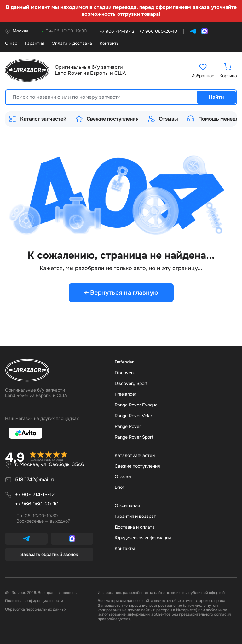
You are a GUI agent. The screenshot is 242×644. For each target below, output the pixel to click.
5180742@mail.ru (35, 480)
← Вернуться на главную (121, 293)
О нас (11, 43)
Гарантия (35, 43)
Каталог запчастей (38, 119)
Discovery (125, 373)
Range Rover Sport (134, 437)
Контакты (110, 43)
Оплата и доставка (72, 43)
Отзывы (163, 119)
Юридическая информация (143, 538)
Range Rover (128, 426)
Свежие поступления (107, 119)
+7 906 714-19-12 (35, 495)
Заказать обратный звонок (49, 554)
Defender (124, 362)
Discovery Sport (131, 383)
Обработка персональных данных (36, 609)
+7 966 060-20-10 (37, 504)
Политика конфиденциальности (34, 601)
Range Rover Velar (133, 416)
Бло (120, 487)
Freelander (126, 394)
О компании (127, 505)
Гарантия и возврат (135, 516)
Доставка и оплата (135, 527)
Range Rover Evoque (136, 405)
